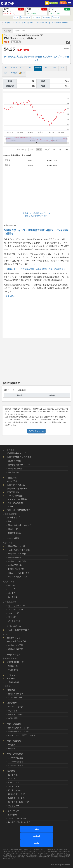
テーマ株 (56, 18)
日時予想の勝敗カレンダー (19, 465)
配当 (6, 73)
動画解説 (14, 73)
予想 (54, 67)
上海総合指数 (13, 682)
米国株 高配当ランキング (18, 731)
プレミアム (54, 3)
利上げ (22, 73)
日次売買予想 (14, 472)
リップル (12, 779)
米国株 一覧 (13, 666)
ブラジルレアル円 (15, 609)
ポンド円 (12, 593)
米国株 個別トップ (15, 662)
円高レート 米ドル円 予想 (19, 573)
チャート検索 (13, 538)
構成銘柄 (14, 67)
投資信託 (12, 748)
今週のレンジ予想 (15, 645)
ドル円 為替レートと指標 (18, 550)
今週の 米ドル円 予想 (17, 561)
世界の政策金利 (14, 626)
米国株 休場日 (14, 670)
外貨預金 (12, 745)
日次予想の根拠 (15, 461)
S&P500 (11, 679)
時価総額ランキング (16, 794)
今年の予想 (12, 481)
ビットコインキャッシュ (18, 790)
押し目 (63, 3)
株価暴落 (11, 690)
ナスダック (12, 675)
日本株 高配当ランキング (18, 728)
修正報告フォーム (36, 431)
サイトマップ (13, 811)
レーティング (26, 18)
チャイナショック (15, 714)
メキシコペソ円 (15, 621)
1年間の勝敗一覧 (15, 469)
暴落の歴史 (12, 703)
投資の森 (8, 3)
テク (46, 67)
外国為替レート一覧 (16, 546)
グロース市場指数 (15, 503)
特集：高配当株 (14, 724)
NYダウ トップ (14, 638)
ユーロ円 (12, 589)
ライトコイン (14, 786)
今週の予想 (12, 478)
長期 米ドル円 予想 (16, 569)
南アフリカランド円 (16, 606)
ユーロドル (13, 597)
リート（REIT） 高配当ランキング (22, 735)
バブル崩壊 (13, 711)
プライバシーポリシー (17, 818)
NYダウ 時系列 (14, 655)
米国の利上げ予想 (15, 649)
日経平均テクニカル (16, 485)
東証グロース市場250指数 (19, 510)
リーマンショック (15, 707)
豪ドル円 (12, 585)
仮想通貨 (11, 771)
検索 (10, 521)
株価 (6, 67)
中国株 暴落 (13, 718)
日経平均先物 (13, 492)
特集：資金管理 (14, 741)
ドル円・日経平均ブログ (18, 630)
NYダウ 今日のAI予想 (17, 641)
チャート (38, 67)
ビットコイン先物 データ (18, 802)
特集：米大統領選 (15, 754)
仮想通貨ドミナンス (16, 798)
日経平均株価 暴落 (16, 694)
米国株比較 (47, 18)
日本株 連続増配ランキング (19, 525)
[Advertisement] (37, 191)
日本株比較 (36, 18)
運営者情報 (12, 815)
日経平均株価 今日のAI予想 (19, 457)
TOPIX (10, 506)
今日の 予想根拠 (15, 558)
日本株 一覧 (13, 529)
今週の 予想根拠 (15, 565)
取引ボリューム (15, 806)
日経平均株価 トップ (16, 453)
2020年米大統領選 (16, 762)
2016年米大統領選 (16, 765)
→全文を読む (10, 296)
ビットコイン (14, 775)
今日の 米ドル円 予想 (17, 554)
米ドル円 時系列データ (18, 577)
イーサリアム (14, 782)
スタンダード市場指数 (17, 499)
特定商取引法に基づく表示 (19, 822)
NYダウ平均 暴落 (15, 697)
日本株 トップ (13, 517)
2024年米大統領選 (16, 758)
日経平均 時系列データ (17, 489)
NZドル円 (12, 617)
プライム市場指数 (15, 496)
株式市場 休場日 (15, 533)
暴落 (30, 67)
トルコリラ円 (14, 613)
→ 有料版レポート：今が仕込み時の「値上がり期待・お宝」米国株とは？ (35, 269)
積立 (62, 67)
